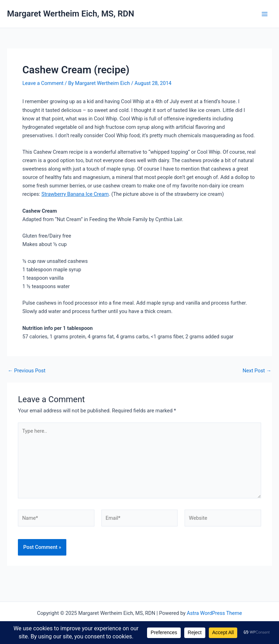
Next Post (257, 371)
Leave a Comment (43, 83)
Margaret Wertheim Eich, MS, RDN (71, 14)
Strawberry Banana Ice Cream (75, 194)
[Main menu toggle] (265, 14)
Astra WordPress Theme (214, 613)
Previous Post (27, 371)
